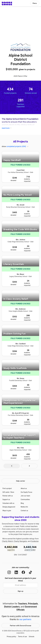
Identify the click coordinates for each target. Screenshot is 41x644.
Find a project (7, 488)
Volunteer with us (8, 503)
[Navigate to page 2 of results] (29, 466)
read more (7, 128)
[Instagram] (9, 572)
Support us (6, 499)
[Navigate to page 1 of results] (12, 466)
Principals (33, 604)
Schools (31, 637)
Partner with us (8, 496)
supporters (11, 548)
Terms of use (22, 637)
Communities (25, 499)
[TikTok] (30, 572)
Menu (35, 3)
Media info (24, 507)
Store (12, 492)
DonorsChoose (7, 4)
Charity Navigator (20, 541)
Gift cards (6, 492)
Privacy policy (11, 637)
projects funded (30, 548)
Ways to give (7, 511)
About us (24, 488)
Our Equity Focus (26, 492)
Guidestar (35, 541)
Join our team (25, 496)
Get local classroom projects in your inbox (20, 579)
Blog (22, 503)
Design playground (9, 507)
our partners (25, 619)
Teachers (22, 604)
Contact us (24, 511)
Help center (21, 481)
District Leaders (12, 607)
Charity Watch (7, 541)
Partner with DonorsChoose (21, 626)
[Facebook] (23, 572)
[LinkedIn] (16, 572)
